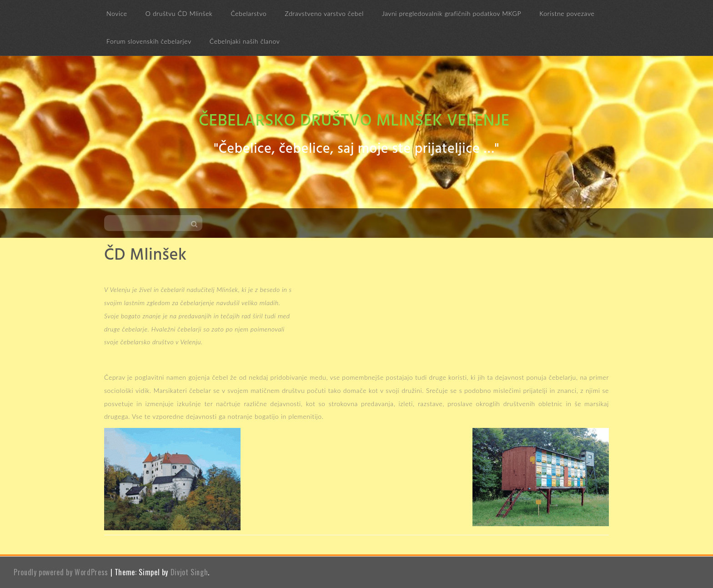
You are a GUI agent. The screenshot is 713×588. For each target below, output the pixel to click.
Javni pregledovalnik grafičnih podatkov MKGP (452, 13)
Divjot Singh (189, 572)
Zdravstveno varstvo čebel (324, 13)
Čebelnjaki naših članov (245, 41)
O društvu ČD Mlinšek (179, 13)
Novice (117, 13)
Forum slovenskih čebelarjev (149, 41)
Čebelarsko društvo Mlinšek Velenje (354, 121)
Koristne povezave (567, 13)
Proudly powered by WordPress (61, 572)
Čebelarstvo (249, 13)
